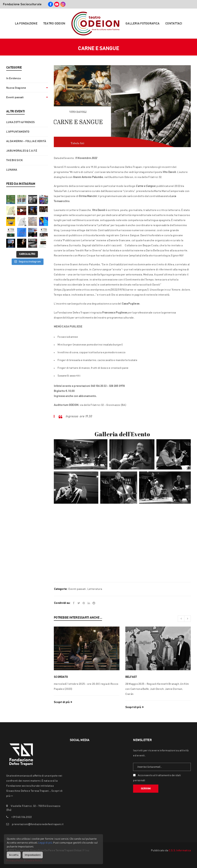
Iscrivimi (146, 789)
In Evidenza (13, 78)
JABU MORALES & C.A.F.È (22, 151)
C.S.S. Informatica (180, 851)
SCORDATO (61, 677)
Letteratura (95, 589)
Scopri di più (62, 702)
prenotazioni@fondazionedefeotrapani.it (38, 824)
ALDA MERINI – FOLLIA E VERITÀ (26, 141)
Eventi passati (15, 97)
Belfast (131, 677)
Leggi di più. (45, 843)
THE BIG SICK (14, 160)
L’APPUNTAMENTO (18, 132)
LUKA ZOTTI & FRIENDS (20, 122)
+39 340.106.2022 (21, 817)
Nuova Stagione (16, 88)
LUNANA (12, 170)
